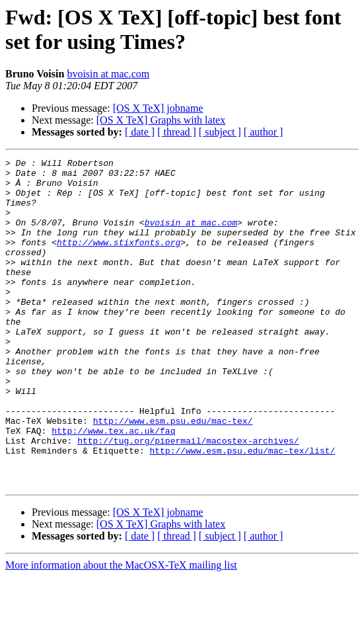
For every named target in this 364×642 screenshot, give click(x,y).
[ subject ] (220, 132)
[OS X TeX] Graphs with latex (161, 120)
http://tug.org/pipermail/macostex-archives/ (188, 498)
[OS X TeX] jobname (158, 108)
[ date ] (140, 132)
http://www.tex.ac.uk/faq (113, 486)
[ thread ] (177, 132)
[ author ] (264, 132)
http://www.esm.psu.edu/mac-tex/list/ (242, 510)
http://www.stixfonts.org (119, 260)
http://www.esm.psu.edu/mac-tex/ (173, 474)
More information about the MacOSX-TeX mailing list (121, 630)
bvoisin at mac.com (108, 74)
